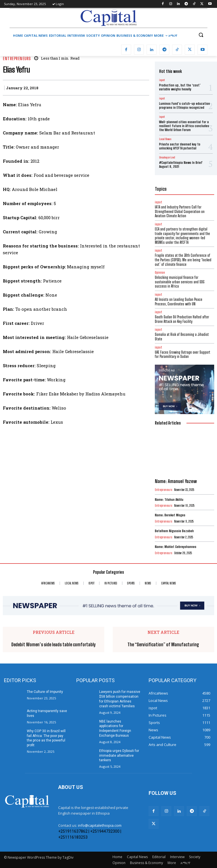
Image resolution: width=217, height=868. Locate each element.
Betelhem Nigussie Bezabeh (174, 531)
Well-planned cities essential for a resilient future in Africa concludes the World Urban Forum (184, 126)
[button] (201, 35)
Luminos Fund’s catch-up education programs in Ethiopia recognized (185, 105)
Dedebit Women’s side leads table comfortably (54, 644)
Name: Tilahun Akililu (169, 500)
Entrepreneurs (17, 59)
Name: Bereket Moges (170, 515)
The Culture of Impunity (45, 692)
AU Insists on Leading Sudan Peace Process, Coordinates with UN (179, 302)
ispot (162, 80)
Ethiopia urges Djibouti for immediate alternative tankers (119, 756)
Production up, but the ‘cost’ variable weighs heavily (180, 87)
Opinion (160, 272)
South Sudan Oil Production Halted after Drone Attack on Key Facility (182, 319)
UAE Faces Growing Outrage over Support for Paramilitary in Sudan (183, 354)
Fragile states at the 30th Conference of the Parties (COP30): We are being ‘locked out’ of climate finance (183, 260)
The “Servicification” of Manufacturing (163, 644)
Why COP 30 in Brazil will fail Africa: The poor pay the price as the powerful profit (46, 738)
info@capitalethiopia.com (100, 825)
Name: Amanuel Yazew (176, 481)
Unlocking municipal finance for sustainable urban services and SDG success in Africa (180, 282)
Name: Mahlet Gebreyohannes (176, 547)
